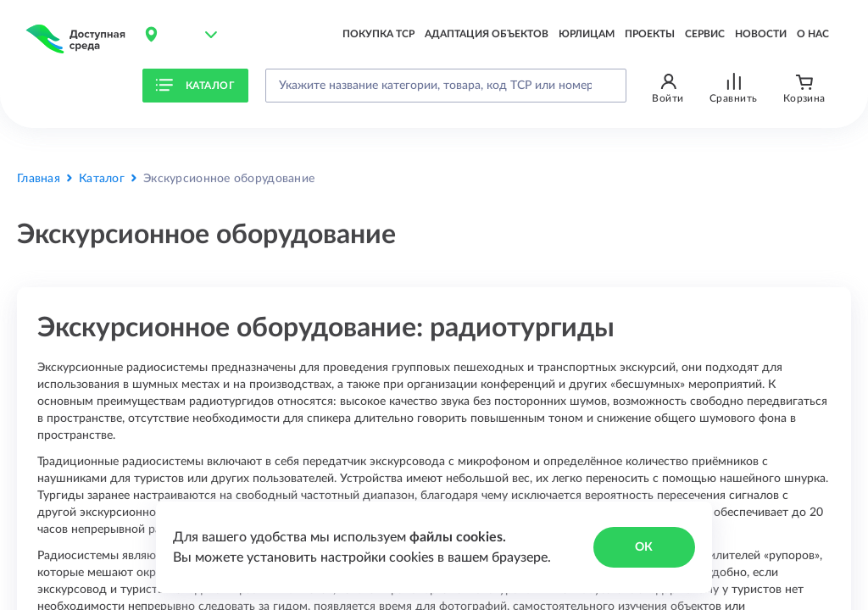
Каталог (195, 86)
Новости (761, 34)
